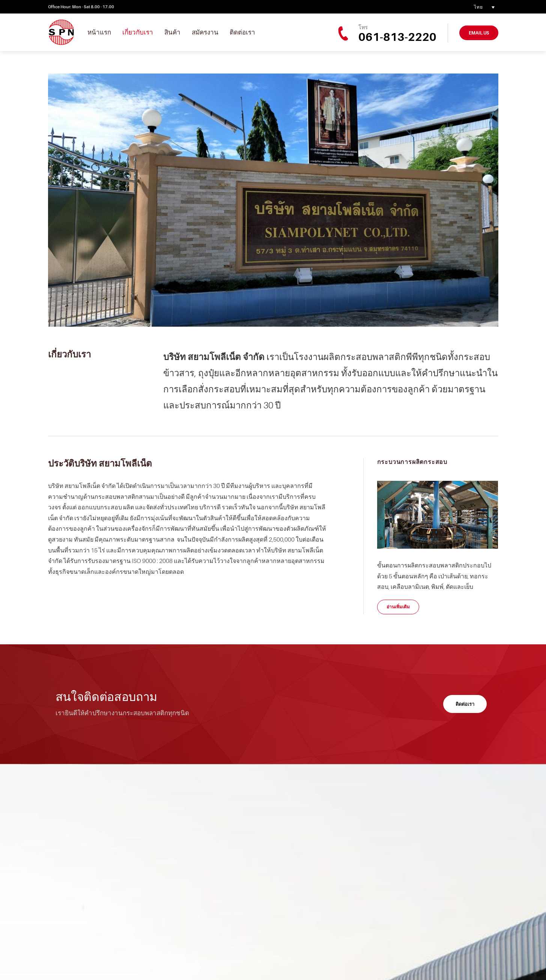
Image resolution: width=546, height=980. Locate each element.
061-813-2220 (397, 37)
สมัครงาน (205, 32)
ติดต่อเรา (242, 32)
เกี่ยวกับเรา (138, 32)
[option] (273, 200)
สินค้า (172, 32)
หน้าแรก (99, 32)
